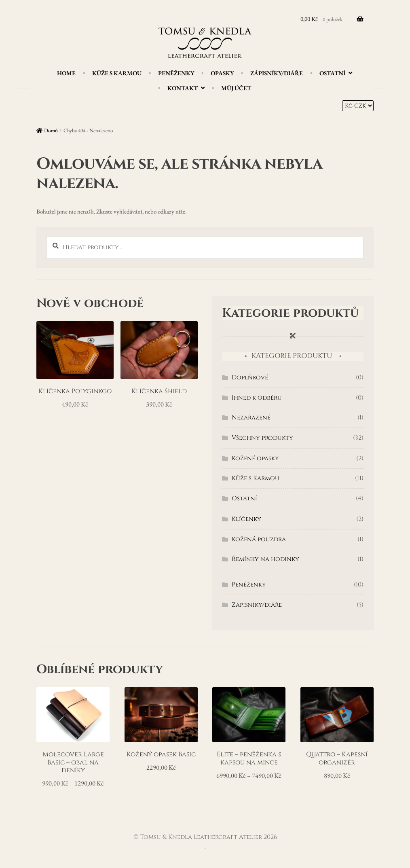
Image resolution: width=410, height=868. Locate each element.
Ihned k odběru (257, 398)
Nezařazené (251, 418)
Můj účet (236, 88)
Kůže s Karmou (117, 73)
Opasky (222, 73)
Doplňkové (250, 378)
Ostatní (332, 73)
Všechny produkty (262, 438)
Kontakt (183, 88)
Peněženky (176, 73)
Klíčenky (246, 519)
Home (66, 73)
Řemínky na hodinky (265, 559)
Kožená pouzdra (259, 539)
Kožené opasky (255, 458)
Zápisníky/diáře (277, 73)
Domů (51, 130)
